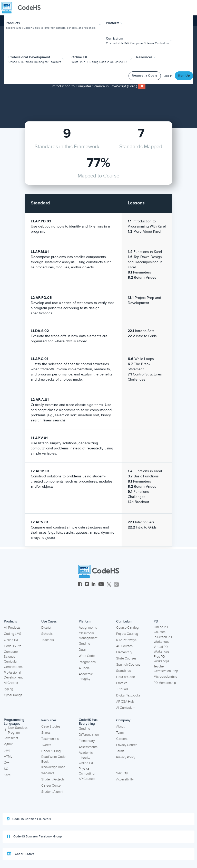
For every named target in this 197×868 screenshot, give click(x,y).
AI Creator (11, 683)
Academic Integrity (86, 677)
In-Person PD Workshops (163, 640)
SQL (7, 769)
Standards (124, 671)
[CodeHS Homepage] (23, 8)
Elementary (124, 652)
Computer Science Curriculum (12, 657)
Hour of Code (126, 677)
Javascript (11, 738)
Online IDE (11, 640)
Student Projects (53, 779)
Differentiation (89, 735)
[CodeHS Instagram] (87, 585)
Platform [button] (114, 23)
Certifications (13, 667)
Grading (84, 644)
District (46, 628)
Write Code (87, 656)
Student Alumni (52, 792)
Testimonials (50, 739)
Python (9, 744)
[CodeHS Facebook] (80, 585)
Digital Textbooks (128, 695)
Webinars (48, 773)
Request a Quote (145, 76)
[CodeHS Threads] (116, 585)
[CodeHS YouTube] (101, 585)
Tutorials (122, 689)
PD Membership (165, 683)
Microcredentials (165, 677)
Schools (47, 634)
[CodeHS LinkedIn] (93, 585)
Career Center (51, 786)
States (46, 733)
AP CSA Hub (125, 702)
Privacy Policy (126, 757)
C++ (7, 763)
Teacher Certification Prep (166, 669)
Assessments (88, 747)
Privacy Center (126, 745)
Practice (122, 683)
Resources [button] (146, 57)
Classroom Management (88, 636)
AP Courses (124, 646)
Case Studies (51, 727)
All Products (12, 628)
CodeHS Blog (51, 751)
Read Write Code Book (53, 759)
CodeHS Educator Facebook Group (34, 836)
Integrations (87, 662)
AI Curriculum (126, 708)
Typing (8, 689)
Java (7, 750)
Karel (8, 775)
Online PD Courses (161, 630)
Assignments (88, 628)
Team (120, 733)
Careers (122, 739)
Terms (120, 751)
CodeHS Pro (13, 646)
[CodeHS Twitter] (109, 585)
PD (156, 621)
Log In (168, 76)
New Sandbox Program (16, 730)
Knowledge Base (53, 767)
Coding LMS (13, 634)
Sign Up (184, 76)
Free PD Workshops (161, 659)
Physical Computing (87, 771)
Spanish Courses (128, 665)
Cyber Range (13, 695)
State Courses (126, 658)
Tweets (46, 745)
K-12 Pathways (126, 640)
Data (82, 650)
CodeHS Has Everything (88, 722)
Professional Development (13, 675)
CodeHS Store (21, 854)
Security (122, 773)
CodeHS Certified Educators (29, 819)
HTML (8, 757)
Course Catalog (127, 628)
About (120, 727)
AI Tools (84, 668)
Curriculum (124, 621)
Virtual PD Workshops (161, 649)
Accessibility (125, 779)
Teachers (48, 640)
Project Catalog (127, 634)
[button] (54, 25)
